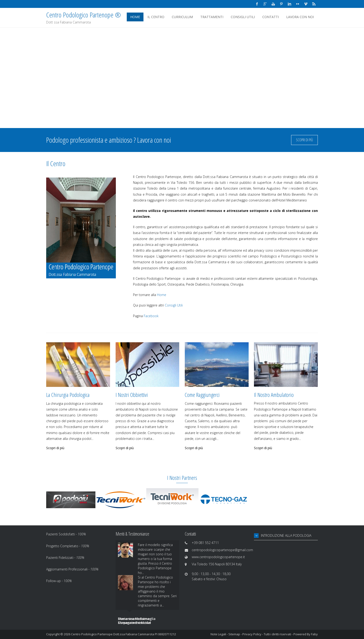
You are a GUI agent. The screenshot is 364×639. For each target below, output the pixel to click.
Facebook (151, 316)
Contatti (271, 17)
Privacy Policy (252, 634)
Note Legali (218, 634)
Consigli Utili (243, 17)
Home (135, 17)
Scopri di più (304, 140)
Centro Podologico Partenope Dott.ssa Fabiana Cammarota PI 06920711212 (123, 634)
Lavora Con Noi (300, 17)
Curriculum (182, 17)
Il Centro (156, 17)
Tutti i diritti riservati (277, 634)
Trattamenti (212, 17)
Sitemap (234, 634)
